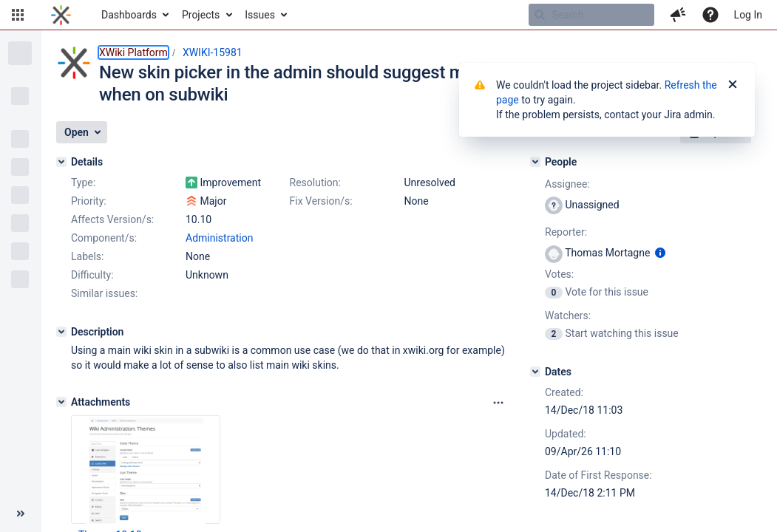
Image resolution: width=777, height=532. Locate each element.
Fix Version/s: (321, 201)
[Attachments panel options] (498, 403)
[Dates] (535, 372)
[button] (18, 15)
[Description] (61, 332)
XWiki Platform (133, 52)
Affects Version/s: (112, 219)
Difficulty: (92, 275)
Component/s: (104, 238)
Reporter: (566, 232)
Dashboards (129, 15)
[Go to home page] (61, 15)
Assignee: (567, 184)
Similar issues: (104, 293)
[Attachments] (61, 402)
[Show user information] (660, 253)
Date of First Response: (598, 475)
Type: (83, 183)
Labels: (87, 256)
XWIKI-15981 (213, 52)
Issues (260, 15)
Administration (219, 238)
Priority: (89, 201)
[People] (535, 162)
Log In (748, 15)
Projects (201, 15)
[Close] (733, 85)
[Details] (61, 162)
